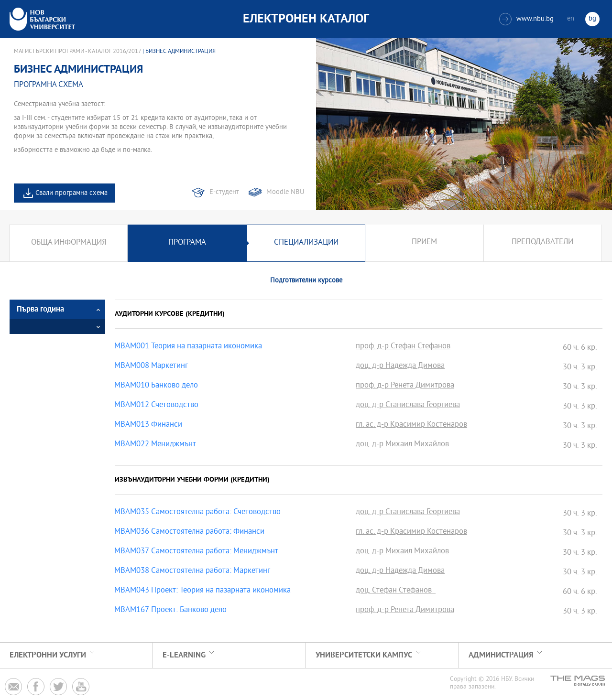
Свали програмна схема (71, 193)
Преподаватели (542, 243)
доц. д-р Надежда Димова (400, 366)
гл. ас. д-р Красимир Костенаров (411, 425)
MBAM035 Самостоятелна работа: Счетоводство (197, 513)
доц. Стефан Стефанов (396, 591)
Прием (424, 243)
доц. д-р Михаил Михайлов (402, 445)
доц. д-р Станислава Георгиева (408, 406)
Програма (187, 243)
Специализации (306, 243)
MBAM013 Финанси (148, 425)
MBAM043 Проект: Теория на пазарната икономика (202, 591)
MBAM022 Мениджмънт (155, 445)
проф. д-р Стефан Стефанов (403, 347)
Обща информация (69, 243)
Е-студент (224, 192)
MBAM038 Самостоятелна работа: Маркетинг (192, 571)
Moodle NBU (285, 192)
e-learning (184, 655)
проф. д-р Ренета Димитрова (405, 386)
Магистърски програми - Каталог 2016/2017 (77, 52)
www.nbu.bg (526, 19)
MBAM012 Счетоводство (156, 406)
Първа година (40, 309)
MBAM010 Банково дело (156, 386)
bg (592, 19)
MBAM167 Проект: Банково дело (170, 611)
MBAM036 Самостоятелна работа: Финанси (189, 532)
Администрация (501, 655)
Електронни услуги (48, 655)
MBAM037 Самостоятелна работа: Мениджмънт (196, 552)
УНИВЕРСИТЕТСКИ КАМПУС (364, 655)
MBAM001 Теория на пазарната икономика (188, 347)
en (571, 19)
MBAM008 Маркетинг (151, 366)
